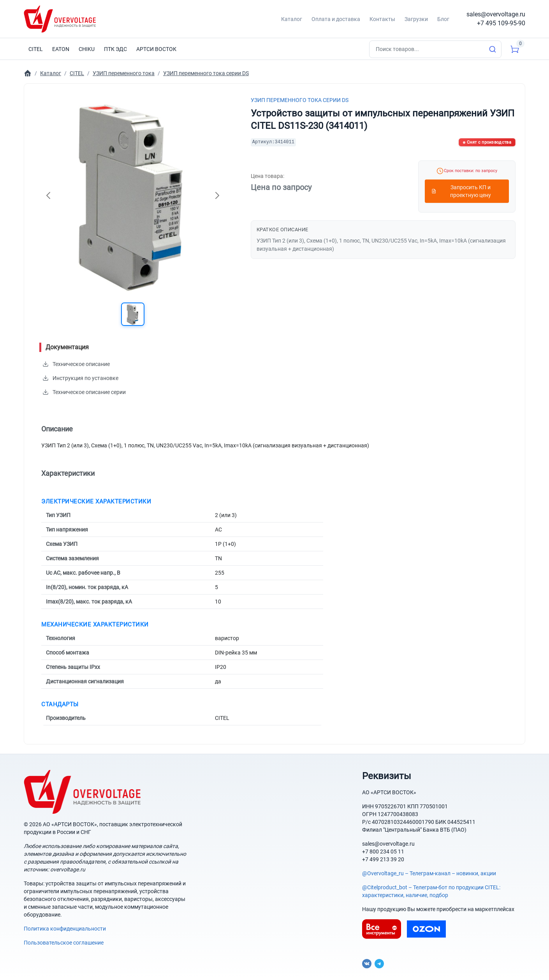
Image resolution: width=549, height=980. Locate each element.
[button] (133, 314)
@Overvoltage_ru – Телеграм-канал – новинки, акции (429, 873)
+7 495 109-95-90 (501, 23)
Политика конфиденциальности (65, 929)
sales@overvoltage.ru (496, 14)
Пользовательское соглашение (64, 943)
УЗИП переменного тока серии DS (300, 100)
